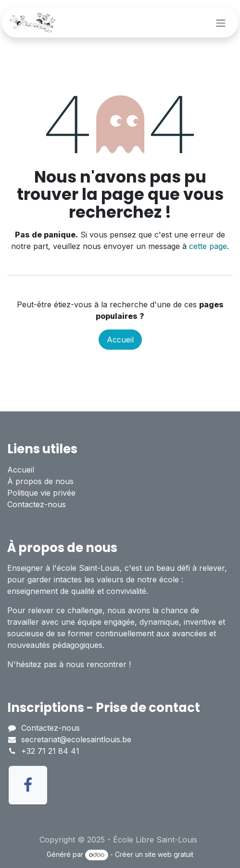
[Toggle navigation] (221, 23)
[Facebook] (28, 785)
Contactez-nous (37, 504)
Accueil (120, 340)
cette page (208, 246)
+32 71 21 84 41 (50, 751)
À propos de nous (40, 481)
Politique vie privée (41, 493)
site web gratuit (169, 854)
